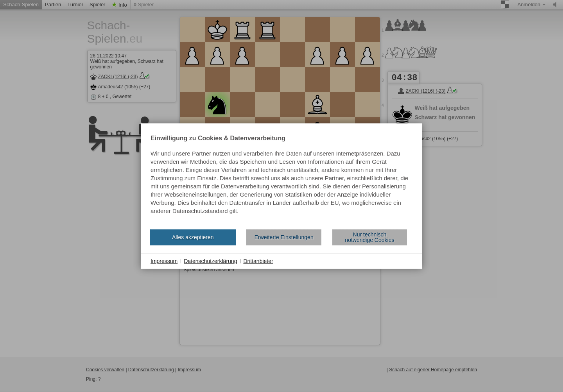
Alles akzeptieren (193, 237)
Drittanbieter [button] (258, 261)
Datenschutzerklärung (210, 261)
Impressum (164, 261)
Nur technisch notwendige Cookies (369, 237)
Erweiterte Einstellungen (284, 237)
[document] (281, 179)
